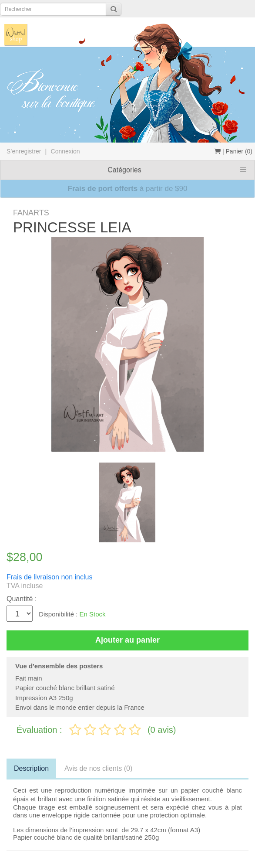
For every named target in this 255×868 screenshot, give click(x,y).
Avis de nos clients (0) (98, 768)
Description (31, 768)
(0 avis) (162, 730)
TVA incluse (25, 586)
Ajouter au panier (127, 640)
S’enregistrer (24, 151)
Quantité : (22, 599)
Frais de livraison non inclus (49, 577)
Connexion (65, 151)
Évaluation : (40, 730)
